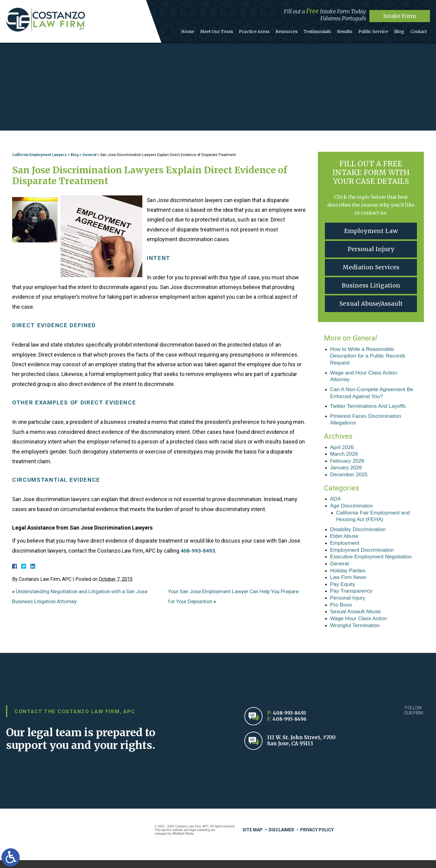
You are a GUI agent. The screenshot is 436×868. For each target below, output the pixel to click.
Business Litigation (371, 286)
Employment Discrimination (363, 555)
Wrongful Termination (356, 633)
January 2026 (347, 471)
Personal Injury (371, 249)
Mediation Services (371, 267)
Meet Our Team (230, 30)
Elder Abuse (345, 541)
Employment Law (371, 231)
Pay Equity (343, 590)
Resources (297, 30)
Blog (402, 30)
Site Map (253, 838)
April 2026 (342, 449)
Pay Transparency (352, 597)
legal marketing (200, 838)
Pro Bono (341, 612)
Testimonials (325, 30)
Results (351, 30)
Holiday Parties (348, 576)
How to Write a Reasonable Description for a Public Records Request (369, 356)
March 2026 (344, 457)
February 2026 (348, 464)
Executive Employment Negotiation (372, 562)
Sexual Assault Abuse (356, 619)
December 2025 (349, 478)
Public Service (378, 30)
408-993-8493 (198, 551)
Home (203, 30)
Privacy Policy (317, 838)
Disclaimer (281, 838)
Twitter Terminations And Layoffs (369, 408)
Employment (345, 548)
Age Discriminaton (352, 509)
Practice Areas (266, 30)
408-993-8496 (291, 727)
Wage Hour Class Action (359, 626)
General (89, 155)
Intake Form (400, 16)
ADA (336, 502)
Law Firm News (349, 583)
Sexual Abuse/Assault (371, 304)
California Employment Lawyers (39, 155)
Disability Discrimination (359, 534)
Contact (419, 30)
